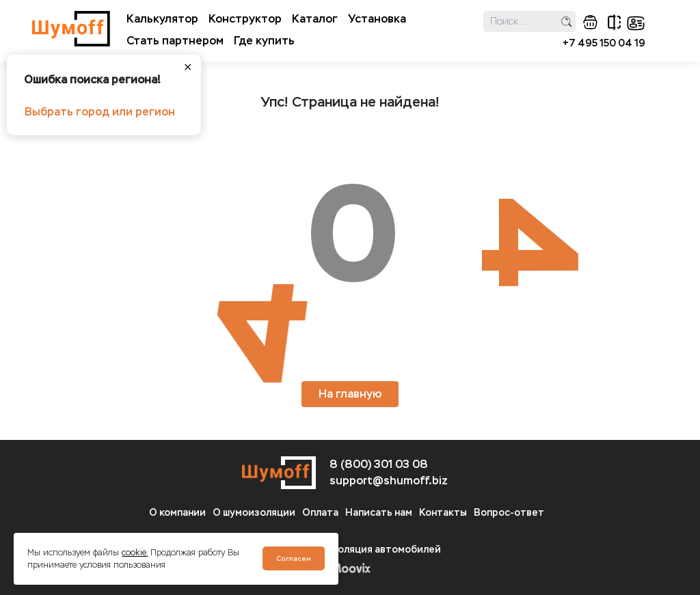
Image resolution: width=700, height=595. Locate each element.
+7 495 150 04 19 (604, 43)
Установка (377, 19)
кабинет (636, 23)
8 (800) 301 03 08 (379, 464)
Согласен (294, 558)
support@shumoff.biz (389, 481)
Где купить (264, 41)
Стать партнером (175, 41)
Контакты (443, 513)
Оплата (320, 513)
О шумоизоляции (254, 513)
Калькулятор (162, 19)
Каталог (315, 19)
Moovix (350, 568)
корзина (590, 22)
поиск (566, 22)
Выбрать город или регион (100, 112)
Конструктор (245, 19)
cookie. (135, 553)
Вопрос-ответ (509, 513)
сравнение (614, 22)
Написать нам (379, 513)
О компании (177, 513)
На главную (350, 394)
